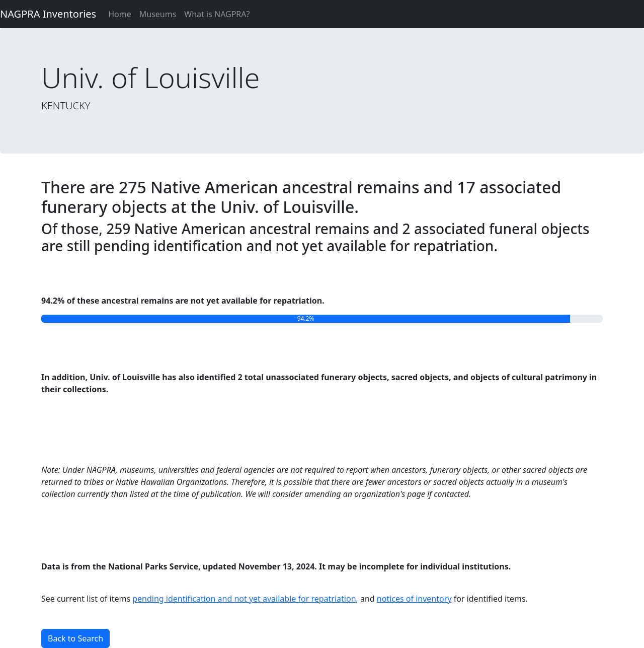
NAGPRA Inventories (48, 14)
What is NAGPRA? (217, 14)
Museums (158, 14)
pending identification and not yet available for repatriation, (245, 599)
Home (120, 14)
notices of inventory (414, 599)
